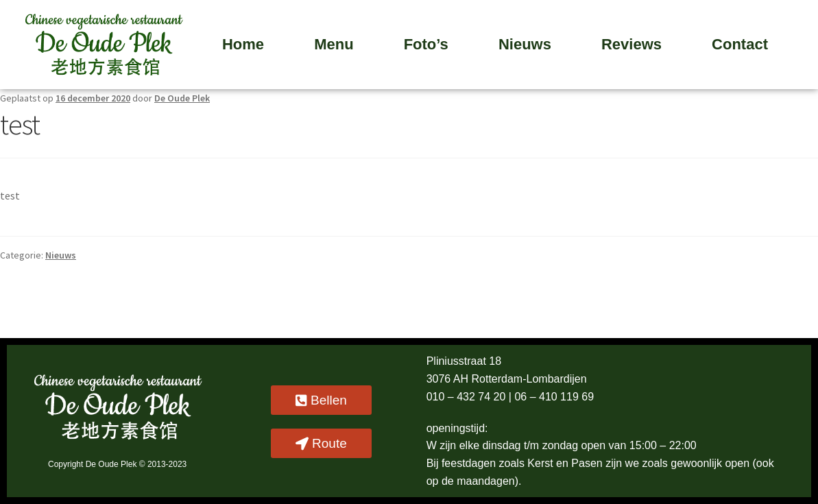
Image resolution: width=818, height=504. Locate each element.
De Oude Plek (182, 98)
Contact (740, 44)
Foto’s (426, 44)
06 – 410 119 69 (554, 397)
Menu (334, 44)
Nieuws (525, 44)
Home (243, 44)
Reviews (631, 44)
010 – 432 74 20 (468, 397)
